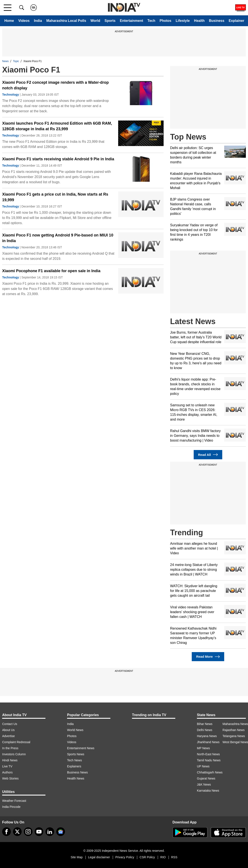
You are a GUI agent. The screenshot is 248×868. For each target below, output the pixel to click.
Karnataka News (208, 791)
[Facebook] (6, 832)
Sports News (76, 754)
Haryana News (207, 736)
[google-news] (61, 832)
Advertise (8, 736)
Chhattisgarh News (210, 772)
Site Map (76, 857)
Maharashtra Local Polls (66, 21)
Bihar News (205, 724)
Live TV (7, 766)
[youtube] (39, 832)
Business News (77, 772)
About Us (8, 730)
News (5, 61)
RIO (163, 857)
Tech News (74, 760)
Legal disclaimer (99, 857)
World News (75, 730)
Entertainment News (81, 748)
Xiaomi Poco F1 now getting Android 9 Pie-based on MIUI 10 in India (58, 238)
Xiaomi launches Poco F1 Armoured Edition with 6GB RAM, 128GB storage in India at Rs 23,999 (57, 126)
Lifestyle (183, 21)
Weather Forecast (14, 801)
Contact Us (10, 724)
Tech (151, 21)
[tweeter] (17, 832)
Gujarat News (206, 778)
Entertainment (132, 21)
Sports (110, 21)
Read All (208, 455)
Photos (165, 21)
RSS (174, 857)
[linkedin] (50, 832)
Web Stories (10, 778)
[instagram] (28, 832)
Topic (16, 61)
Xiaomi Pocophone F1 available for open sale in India (51, 271)
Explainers (74, 766)
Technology (11, 95)
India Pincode (11, 807)
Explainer (237, 21)
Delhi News (205, 730)
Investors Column (14, 754)
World (95, 21)
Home (9, 21)
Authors (7, 772)
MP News (203, 748)
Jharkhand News (208, 742)
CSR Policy (147, 857)
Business (217, 21)
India (38, 21)
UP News (203, 766)
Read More (208, 657)
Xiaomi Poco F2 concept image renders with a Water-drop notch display (55, 85)
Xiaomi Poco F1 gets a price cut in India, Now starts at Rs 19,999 (55, 197)
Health (199, 21)
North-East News (208, 754)
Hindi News (10, 760)
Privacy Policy (125, 857)
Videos (24, 21)
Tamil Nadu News (209, 760)
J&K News (204, 784)
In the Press (10, 748)
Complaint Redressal (16, 742)
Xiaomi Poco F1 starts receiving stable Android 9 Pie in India (58, 159)
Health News (76, 778)
